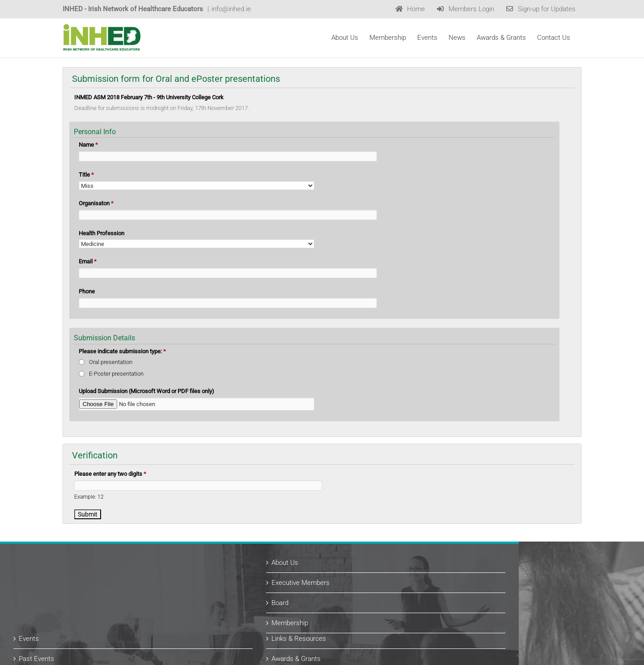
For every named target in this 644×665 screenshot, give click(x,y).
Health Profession (102, 233)
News (90, 602)
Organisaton (96, 203)
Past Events (99, 582)
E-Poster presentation (116, 374)
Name (88, 145)
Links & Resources (361, 562)
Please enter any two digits (110, 474)
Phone (87, 291)
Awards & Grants (359, 582)
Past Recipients (357, 602)
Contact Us (351, 623)
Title (86, 175)
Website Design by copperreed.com (191, 655)
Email (88, 261)
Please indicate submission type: (122, 351)
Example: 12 (89, 497)
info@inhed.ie (231, 9)
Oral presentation (111, 362)
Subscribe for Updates (114, 623)
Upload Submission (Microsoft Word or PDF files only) (146, 391)
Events (91, 562)
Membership (352, 546)
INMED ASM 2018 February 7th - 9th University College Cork (149, 97)
